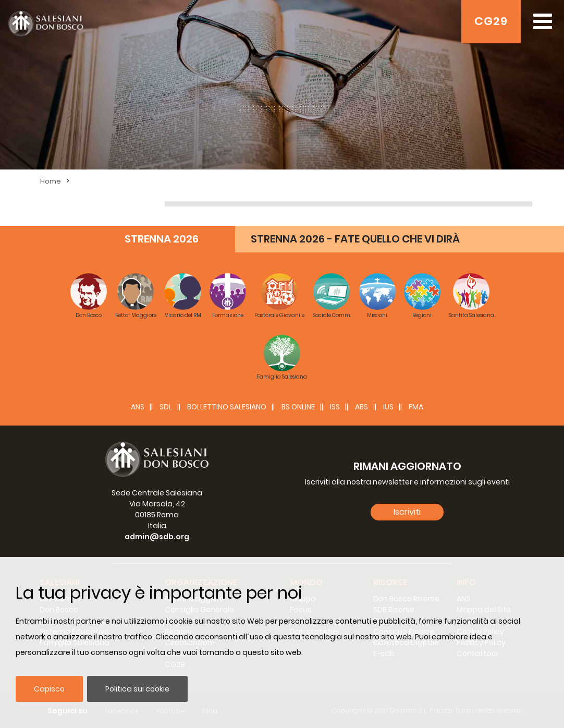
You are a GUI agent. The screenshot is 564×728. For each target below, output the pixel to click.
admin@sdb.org (157, 537)
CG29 (491, 21)
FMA (416, 407)
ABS (361, 407)
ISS (335, 407)
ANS (138, 407)
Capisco (49, 689)
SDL (166, 407)
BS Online (298, 407)
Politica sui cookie (137, 689)
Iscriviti (407, 512)
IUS (388, 407)
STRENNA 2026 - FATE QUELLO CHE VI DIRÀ (355, 239)
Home (51, 181)
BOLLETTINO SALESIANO (227, 407)
